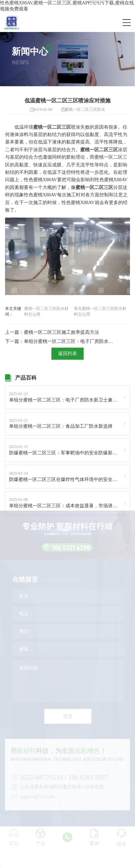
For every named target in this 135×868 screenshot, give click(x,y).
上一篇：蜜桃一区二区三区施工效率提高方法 (52, 332)
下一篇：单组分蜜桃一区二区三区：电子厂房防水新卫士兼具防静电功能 (61, 341)
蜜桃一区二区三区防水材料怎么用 (46, 311)
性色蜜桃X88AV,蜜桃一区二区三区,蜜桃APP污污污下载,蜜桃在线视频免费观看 (67, 6)
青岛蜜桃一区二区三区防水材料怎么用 (100, 311)
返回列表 (67, 353)
